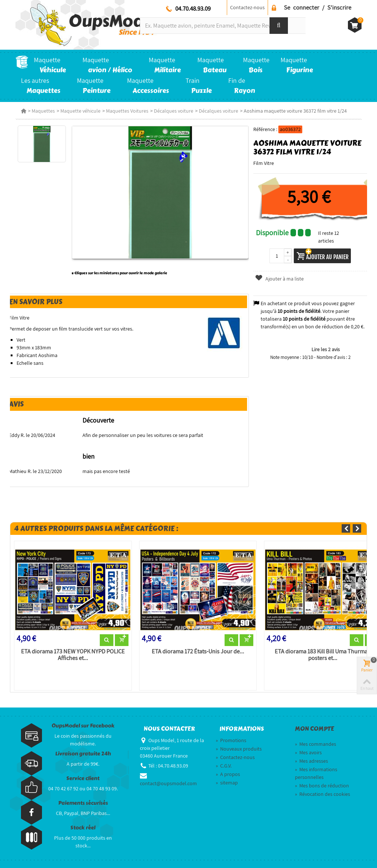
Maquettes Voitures (127, 111)
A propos (228, 774)
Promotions (231, 740)
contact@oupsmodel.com (168, 783)
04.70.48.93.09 (193, 8)
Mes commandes (316, 744)
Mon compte (314, 729)
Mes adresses (311, 761)
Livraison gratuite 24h (83, 754)
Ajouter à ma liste (279, 279)
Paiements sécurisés (83, 803)
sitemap (227, 783)
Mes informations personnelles (316, 773)
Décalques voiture (174, 111)
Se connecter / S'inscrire (318, 7)
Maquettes (43, 111)
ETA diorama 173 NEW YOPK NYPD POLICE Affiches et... (73, 655)
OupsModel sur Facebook (83, 726)
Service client (83, 778)
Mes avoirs (308, 752)
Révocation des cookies (323, 794)
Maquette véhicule (80, 111)
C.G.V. (224, 766)
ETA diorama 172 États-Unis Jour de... (198, 652)
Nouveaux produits (239, 749)
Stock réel (83, 828)
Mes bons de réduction (322, 786)
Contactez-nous (247, 7)
